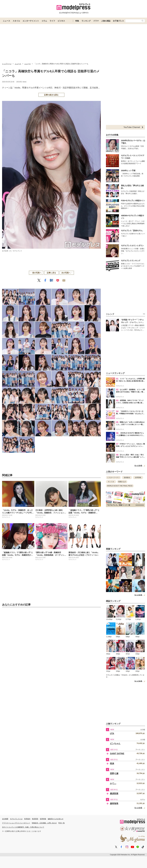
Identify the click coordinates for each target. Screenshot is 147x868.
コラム (44, 21)
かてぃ (113, 783)
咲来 (112, 764)
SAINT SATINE (117, 754)
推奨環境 (35, 819)
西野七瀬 (114, 773)
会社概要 (5, 819)
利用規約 (27, 819)
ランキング (86, 21)
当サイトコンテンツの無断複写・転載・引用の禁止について (23, 827)
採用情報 (43, 819)
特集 (77, 21)
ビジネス (61, 21)
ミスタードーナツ (113, 478)
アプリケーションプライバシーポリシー (16, 823)
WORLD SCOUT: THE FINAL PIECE (120, 486)
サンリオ (111, 482)
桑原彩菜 (114, 794)
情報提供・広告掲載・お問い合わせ (44, 823)
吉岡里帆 (138, 478)
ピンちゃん (115, 743)
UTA (112, 734)
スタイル (16, 21)
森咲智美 (114, 804)
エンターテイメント (31, 21)
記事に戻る (51, 273)
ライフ (52, 21)
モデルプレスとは (16, 819)
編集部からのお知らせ (56, 819)
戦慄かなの (122, 482)
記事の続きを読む (51, 95)
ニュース (6, 21)
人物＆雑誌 (106, 21)
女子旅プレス (118, 21)
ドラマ (96, 21)
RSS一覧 (62, 823)
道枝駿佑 (127, 478)
